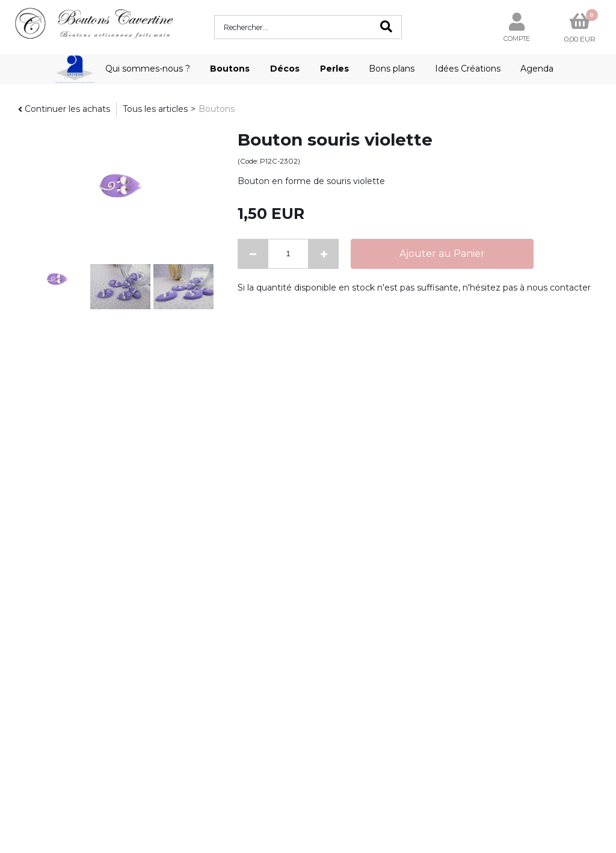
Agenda (537, 69)
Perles (334, 69)
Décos (285, 69)
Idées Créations (468, 69)
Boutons (230, 69)
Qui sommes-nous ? (148, 69)
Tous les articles (155, 109)
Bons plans (392, 69)
